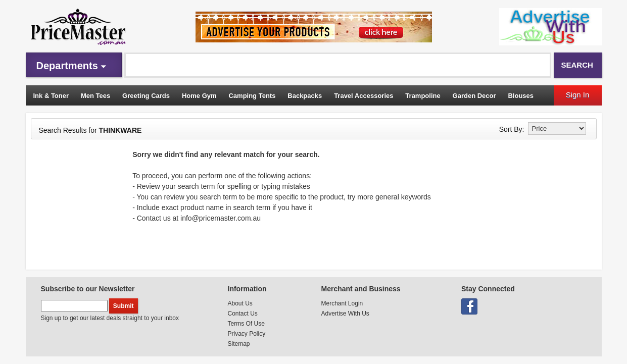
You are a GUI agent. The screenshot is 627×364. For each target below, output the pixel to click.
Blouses (521, 96)
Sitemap (239, 344)
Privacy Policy (247, 334)
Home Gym (199, 96)
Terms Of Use (246, 324)
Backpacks (305, 96)
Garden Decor (474, 96)
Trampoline (423, 96)
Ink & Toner (51, 96)
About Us (240, 303)
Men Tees (95, 96)
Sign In (578, 95)
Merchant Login (342, 303)
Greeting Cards (146, 96)
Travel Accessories (364, 96)
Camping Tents (252, 96)
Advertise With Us (345, 314)
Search (577, 65)
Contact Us (243, 314)
